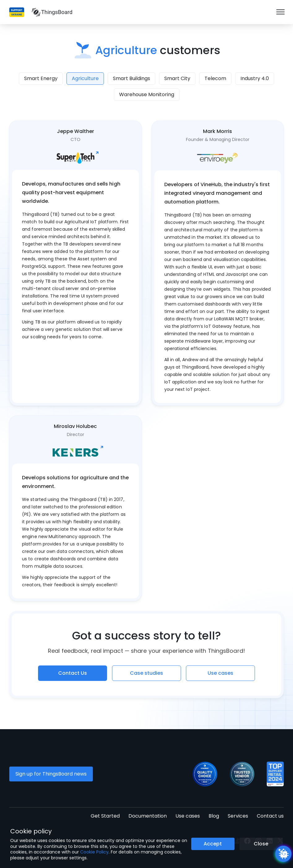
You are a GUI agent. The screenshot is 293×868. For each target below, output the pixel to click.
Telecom (215, 78)
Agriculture (85, 78)
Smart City (177, 78)
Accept (213, 844)
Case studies (146, 673)
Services (238, 816)
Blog (214, 816)
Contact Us (73, 673)
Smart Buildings (131, 78)
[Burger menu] (280, 12)
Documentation (148, 816)
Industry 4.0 (255, 78)
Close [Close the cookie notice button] (261, 844)
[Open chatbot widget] (283, 854)
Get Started (105, 816)
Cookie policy (31, 831)
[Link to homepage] (52, 12)
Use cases (220, 673)
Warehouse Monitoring (147, 94)
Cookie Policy (94, 852)
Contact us (270, 816)
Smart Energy (41, 78)
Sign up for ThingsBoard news (51, 774)
